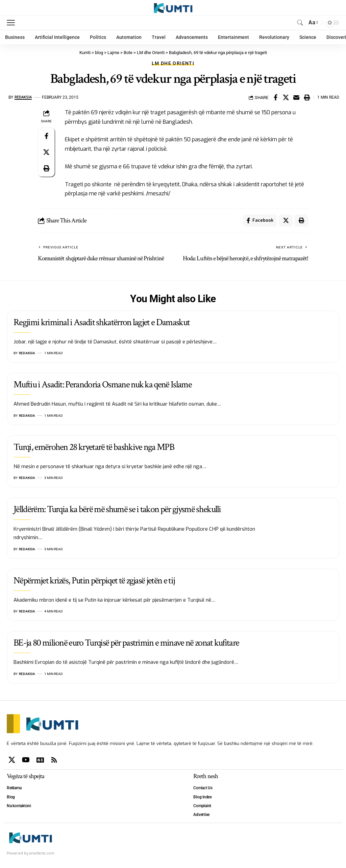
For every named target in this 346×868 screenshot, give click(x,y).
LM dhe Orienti (173, 63)
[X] (12, 761)
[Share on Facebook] (275, 97)
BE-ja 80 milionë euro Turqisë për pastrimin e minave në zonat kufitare (126, 644)
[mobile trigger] (13, 23)
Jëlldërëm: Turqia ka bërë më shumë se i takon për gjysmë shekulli (117, 511)
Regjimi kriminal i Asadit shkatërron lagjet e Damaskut (102, 323)
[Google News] (40, 761)
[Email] (296, 97)
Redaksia (24, 97)
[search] (300, 23)
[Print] (307, 97)
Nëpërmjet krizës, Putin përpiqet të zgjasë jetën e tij (94, 582)
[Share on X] (286, 97)
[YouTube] (26, 761)
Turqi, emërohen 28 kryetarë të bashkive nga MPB (94, 448)
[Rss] (54, 761)
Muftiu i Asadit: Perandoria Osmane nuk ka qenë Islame (103, 386)
